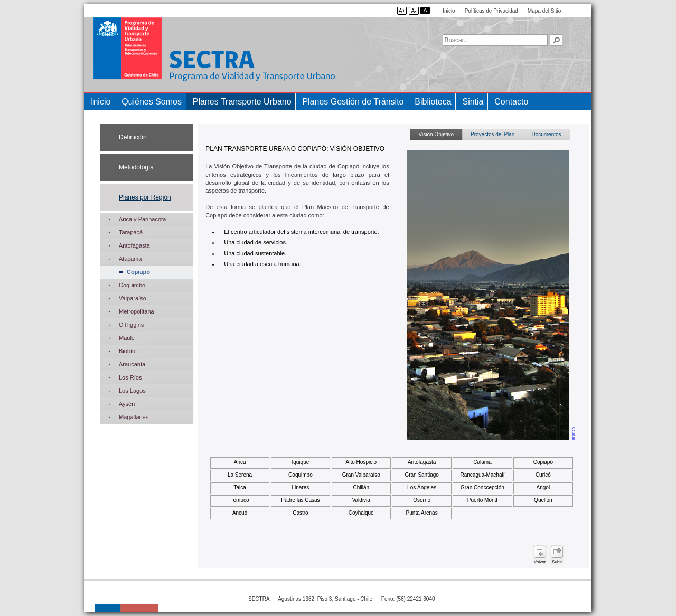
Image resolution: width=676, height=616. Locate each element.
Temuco (240, 500)
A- (414, 11)
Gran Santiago (422, 475)
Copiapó (543, 462)
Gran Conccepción (482, 487)
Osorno (422, 500)
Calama (482, 462)
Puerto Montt (482, 500)
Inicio (449, 11)
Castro (300, 513)
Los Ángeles (422, 487)
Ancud (240, 513)
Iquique (301, 462)
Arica (240, 462)
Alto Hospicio (361, 462)
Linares (301, 487)
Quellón (543, 500)
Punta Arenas (422, 513)
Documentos (546, 134)
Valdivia (361, 500)
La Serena (240, 475)
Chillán (361, 487)
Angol (543, 487)
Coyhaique (361, 513)
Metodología (136, 167)
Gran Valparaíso (361, 475)
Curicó (543, 475)
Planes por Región (145, 197)
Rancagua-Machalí (483, 475)
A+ (402, 11)
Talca (240, 487)
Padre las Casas (300, 500)
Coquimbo (301, 475)
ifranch (573, 433)
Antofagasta (422, 462)
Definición (133, 137)
